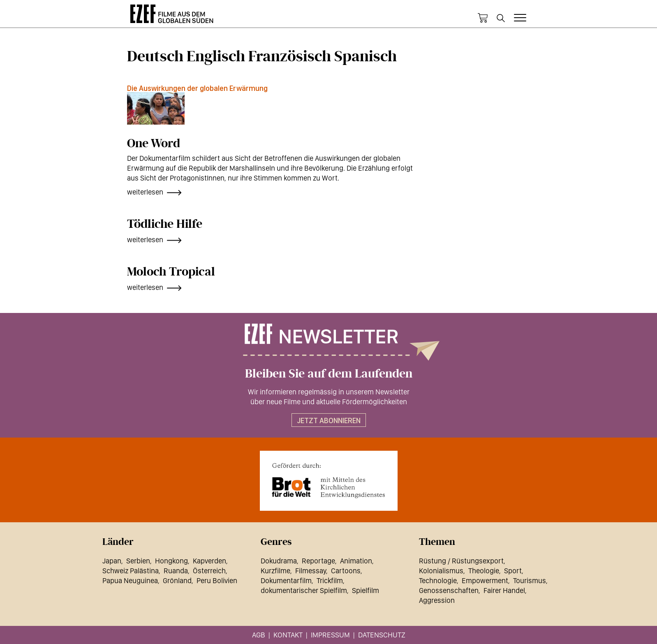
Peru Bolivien (217, 580)
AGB (259, 635)
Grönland (177, 580)
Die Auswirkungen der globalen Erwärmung (197, 88)
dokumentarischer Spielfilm (304, 590)
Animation (356, 561)
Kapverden (209, 561)
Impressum (330, 635)
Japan (112, 561)
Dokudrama (279, 561)
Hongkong (171, 561)
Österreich (209, 571)
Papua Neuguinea (130, 580)
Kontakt (288, 635)
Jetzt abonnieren (329, 420)
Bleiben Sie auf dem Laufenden (329, 374)
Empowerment (485, 580)
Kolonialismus (441, 571)
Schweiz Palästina (131, 571)
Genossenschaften (449, 590)
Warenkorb (483, 18)
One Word (154, 144)
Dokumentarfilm (286, 580)
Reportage (318, 561)
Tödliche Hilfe (165, 224)
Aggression (437, 600)
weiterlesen (145, 192)
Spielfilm (366, 590)
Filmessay (311, 571)
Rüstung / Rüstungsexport (461, 561)
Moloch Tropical (171, 272)
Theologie (484, 571)
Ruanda (176, 571)
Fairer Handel (504, 590)
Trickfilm (330, 580)
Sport (513, 571)
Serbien (138, 561)
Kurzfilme (275, 571)
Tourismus (530, 580)
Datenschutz (382, 635)
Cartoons (346, 571)
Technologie (438, 580)
